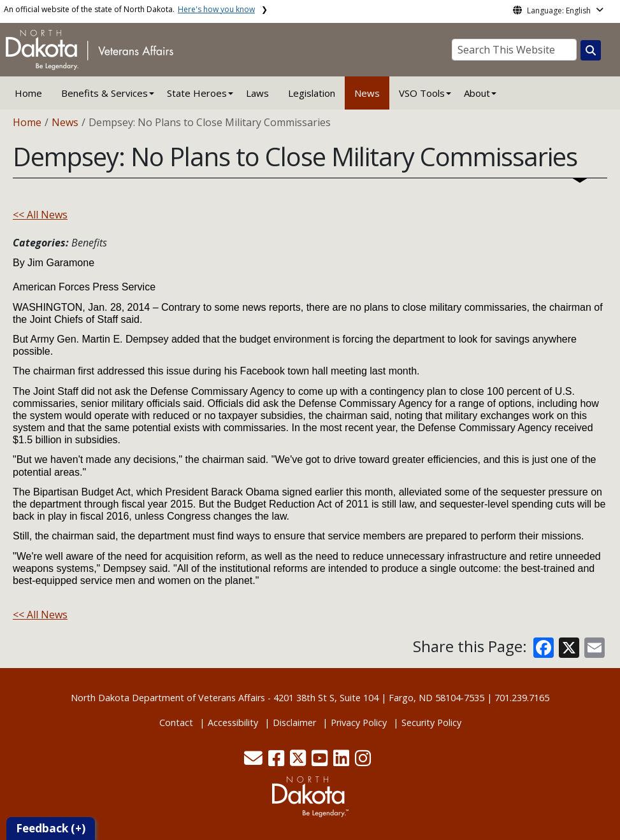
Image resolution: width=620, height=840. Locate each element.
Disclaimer (294, 723)
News (367, 93)
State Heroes (197, 93)
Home (28, 93)
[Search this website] (591, 50)
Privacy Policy (359, 723)
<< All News (40, 215)
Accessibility (233, 723)
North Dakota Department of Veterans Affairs (168, 698)
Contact (176, 723)
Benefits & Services (105, 93)
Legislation (312, 93)
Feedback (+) (51, 828)
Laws (257, 93)
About (477, 93)
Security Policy (431, 723)
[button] (255, 761)
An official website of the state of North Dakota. (129, 9)
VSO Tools (422, 93)
